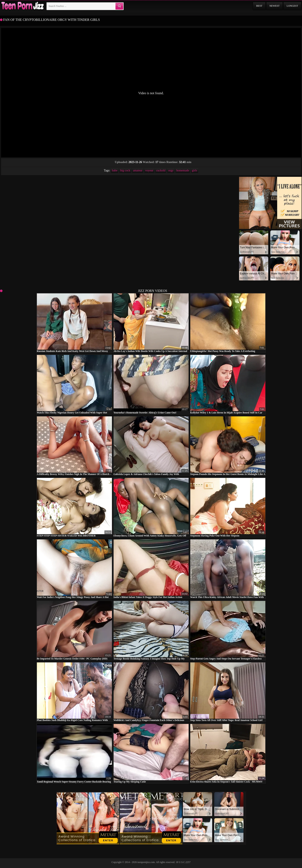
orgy (171, 170)
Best (259, 6)
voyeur (149, 170)
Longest (292, 6)
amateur (138, 170)
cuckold (161, 170)
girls (195, 170)
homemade (183, 170)
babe (115, 170)
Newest (275, 6)
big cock (125, 170)
